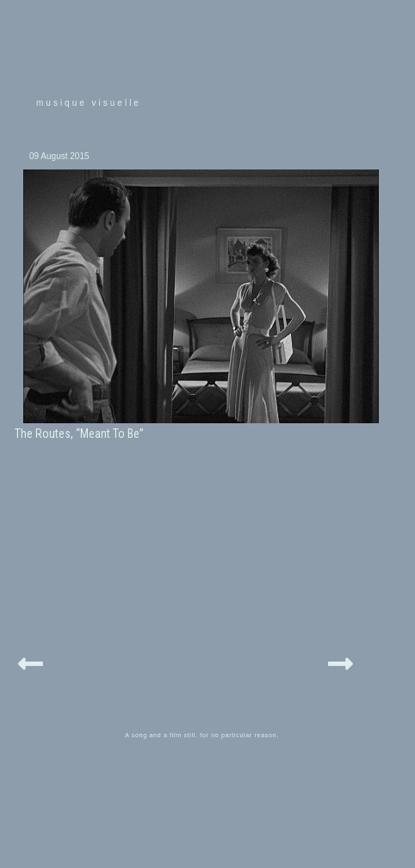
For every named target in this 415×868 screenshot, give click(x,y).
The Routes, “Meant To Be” (79, 434)
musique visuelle (89, 103)
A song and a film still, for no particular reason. (202, 735)
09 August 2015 (59, 156)
